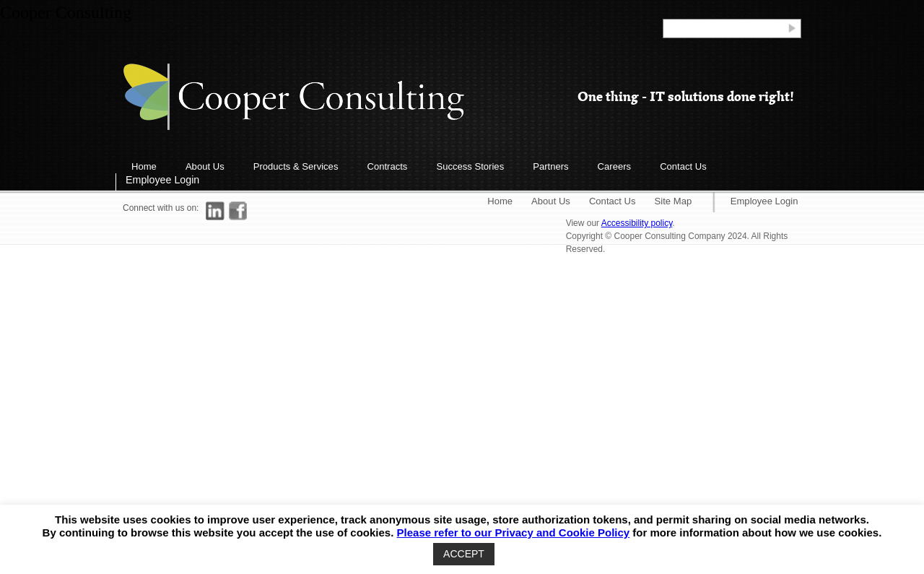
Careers (615, 166)
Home (144, 166)
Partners (550, 166)
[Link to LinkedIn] (215, 211)
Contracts (387, 166)
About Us (205, 166)
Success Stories (470, 166)
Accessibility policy (637, 223)
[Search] (725, 28)
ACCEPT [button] (464, 554)
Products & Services (296, 166)
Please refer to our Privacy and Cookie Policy (514, 532)
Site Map (674, 201)
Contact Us (683, 166)
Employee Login (162, 180)
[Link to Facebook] (238, 211)
